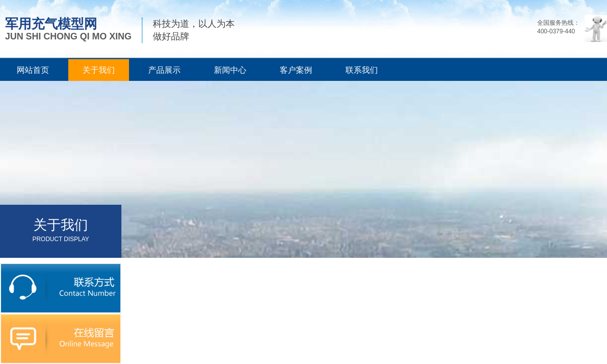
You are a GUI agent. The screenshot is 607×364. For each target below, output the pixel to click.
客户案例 (296, 70)
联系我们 (362, 70)
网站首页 (33, 70)
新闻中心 (230, 70)
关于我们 (99, 70)
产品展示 (164, 70)
